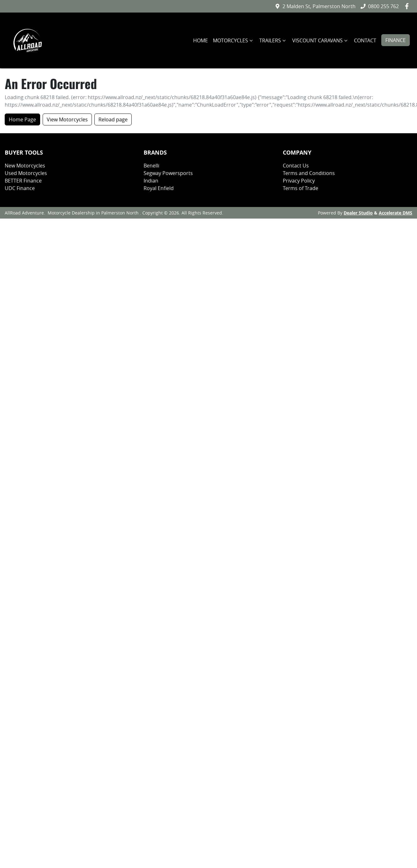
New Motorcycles (25, 166)
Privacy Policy (299, 181)
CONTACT (365, 40)
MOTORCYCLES (234, 40)
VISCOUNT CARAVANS (321, 40)
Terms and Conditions (309, 173)
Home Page (22, 119)
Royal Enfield (159, 188)
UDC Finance (20, 188)
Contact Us (296, 166)
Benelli (151, 166)
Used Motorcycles (26, 173)
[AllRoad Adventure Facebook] (408, 6)
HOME (201, 40)
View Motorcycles (67, 119)
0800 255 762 (383, 6)
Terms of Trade (301, 188)
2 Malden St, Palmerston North (319, 6)
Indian (151, 181)
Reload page (113, 119)
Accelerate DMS (396, 213)
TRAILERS (273, 40)
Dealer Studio (358, 213)
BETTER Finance (23, 181)
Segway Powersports (168, 173)
